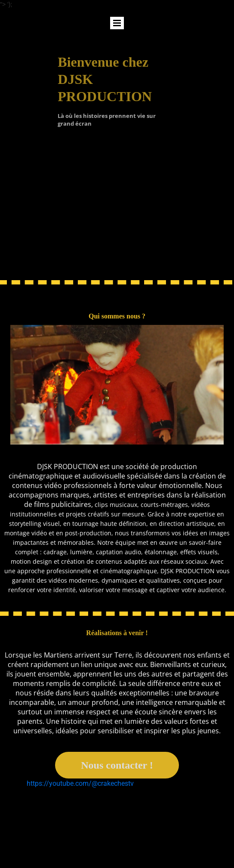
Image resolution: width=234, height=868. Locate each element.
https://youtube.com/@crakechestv (80, 783)
